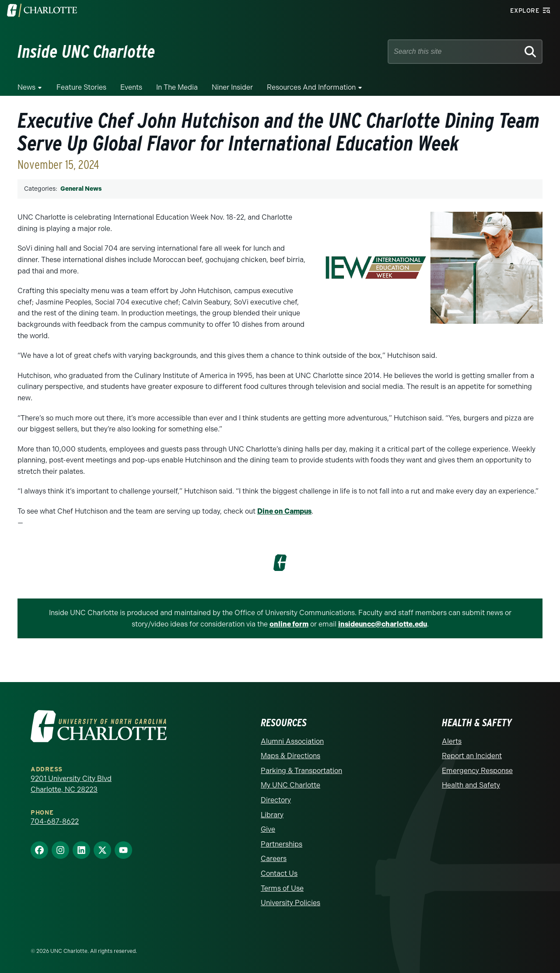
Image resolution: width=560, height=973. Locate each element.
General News (81, 189)
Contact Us (279, 873)
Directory (276, 800)
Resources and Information (311, 87)
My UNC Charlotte (290, 785)
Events (131, 87)
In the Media (177, 87)
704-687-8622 (55, 821)
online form (289, 624)
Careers (274, 859)
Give (268, 829)
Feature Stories (81, 87)
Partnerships (282, 844)
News (26, 87)
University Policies (290, 903)
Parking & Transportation (301, 771)
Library (272, 815)
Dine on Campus (284, 511)
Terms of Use (282, 888)
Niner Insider (232, 87)
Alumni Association (292, 741)
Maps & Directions (290, 756)
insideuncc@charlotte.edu (383, 624)
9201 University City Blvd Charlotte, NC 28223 (71, 784)
